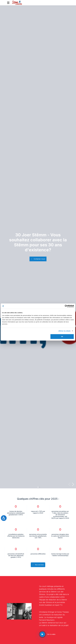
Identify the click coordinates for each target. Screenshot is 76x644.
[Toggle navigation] (8, 3)
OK (62, 337)
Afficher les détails (64, 331)
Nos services (38, 565)
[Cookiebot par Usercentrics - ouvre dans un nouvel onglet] (66, 306)
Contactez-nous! (38, 259)
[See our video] (42, 634)
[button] (73, 484)
